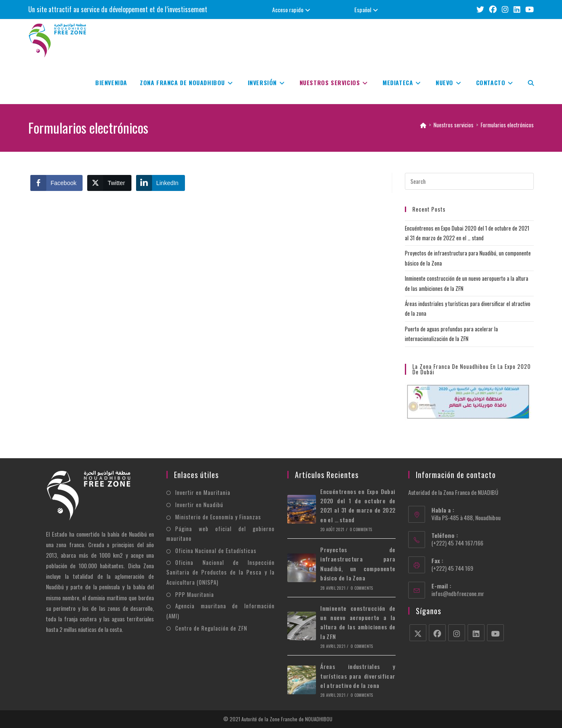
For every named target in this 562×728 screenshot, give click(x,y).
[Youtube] (495, 633)
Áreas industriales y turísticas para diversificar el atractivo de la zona (358, 676)
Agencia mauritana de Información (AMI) (221, 611)
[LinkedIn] (476, 633)
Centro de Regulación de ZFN (211, 628)
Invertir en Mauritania (203, 492)
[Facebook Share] (56, 183)
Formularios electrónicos (507, 125)
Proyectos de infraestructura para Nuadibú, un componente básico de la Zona (358, 564)
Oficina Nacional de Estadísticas (216, 551)
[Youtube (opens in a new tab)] (528, 9)
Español (367, 9)
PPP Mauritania (195, 594)
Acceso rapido (292, 9)
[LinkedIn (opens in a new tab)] (517, 9)
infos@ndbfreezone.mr (458, 593)
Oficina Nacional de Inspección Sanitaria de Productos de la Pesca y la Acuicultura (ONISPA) (221, 572)
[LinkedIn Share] (161, 183)
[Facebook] (437, 633)
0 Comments (361, 529)
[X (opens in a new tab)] (480, 9)
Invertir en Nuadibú (199, 505)
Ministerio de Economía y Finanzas (218, 517)
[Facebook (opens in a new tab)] (493, 9)
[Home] (423, 125)
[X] (418, 633)
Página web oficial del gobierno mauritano (221, 533)
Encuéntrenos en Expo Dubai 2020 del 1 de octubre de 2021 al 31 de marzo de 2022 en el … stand (358, 505)
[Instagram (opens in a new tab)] (505, 9)
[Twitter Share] (109, 183)
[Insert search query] (469, 181)
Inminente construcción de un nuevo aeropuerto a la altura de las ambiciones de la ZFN (358, 622)
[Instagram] (457, 633)
